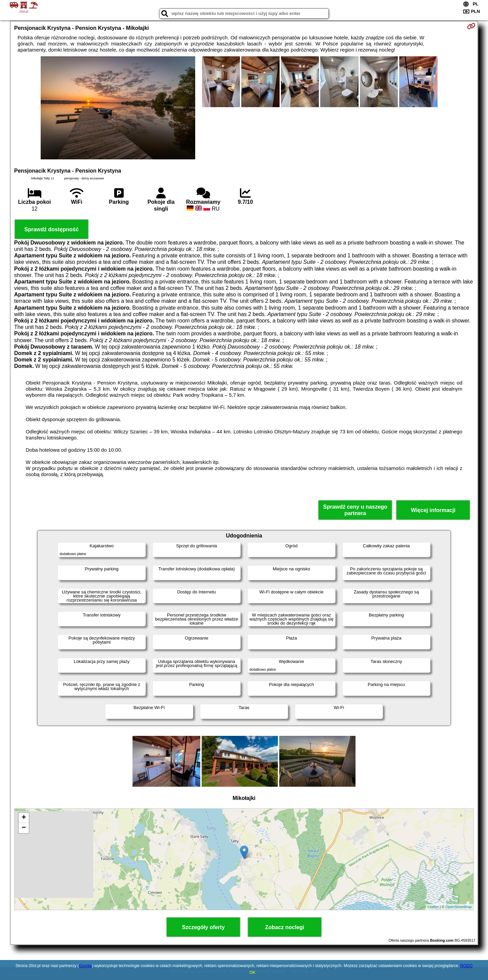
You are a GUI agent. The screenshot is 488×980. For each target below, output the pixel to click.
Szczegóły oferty (203, 927)
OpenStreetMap (459, 907)
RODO (466, 966)
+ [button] (24, 818)
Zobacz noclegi (285, 927)
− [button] (24, 828)
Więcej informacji (433, 510)
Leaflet (433, 907)
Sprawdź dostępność (52, 229)
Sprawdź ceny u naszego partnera (355, 510)
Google (85, 966)
